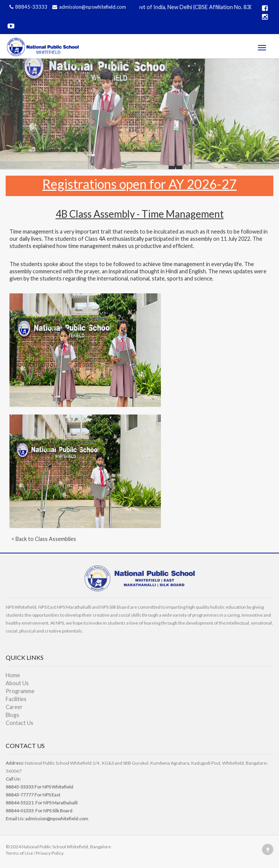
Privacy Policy (50, 853)
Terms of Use (19, 853)
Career (14, 707)
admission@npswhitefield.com (88, 7)
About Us (17, 683)
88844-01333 (20, 811)
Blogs (12, 715)
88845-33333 (28, 7)
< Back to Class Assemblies (44, 539)
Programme (20, 691)
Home (13, 675)
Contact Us (19, 723)
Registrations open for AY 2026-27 (139, 184)
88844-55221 (20, 803)
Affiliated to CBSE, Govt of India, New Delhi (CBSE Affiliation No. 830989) (179, 7)
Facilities (16, 699)
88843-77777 (20, 795)
